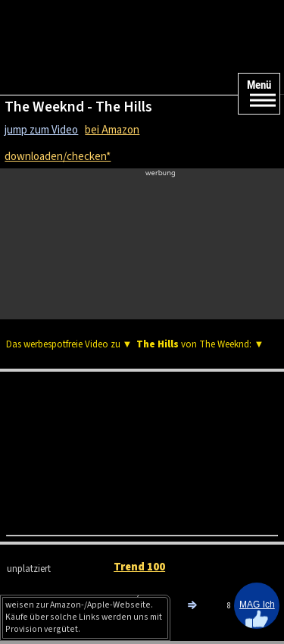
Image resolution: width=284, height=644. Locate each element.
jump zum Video (41, 130)
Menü (259, 85)
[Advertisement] (142, 239)
